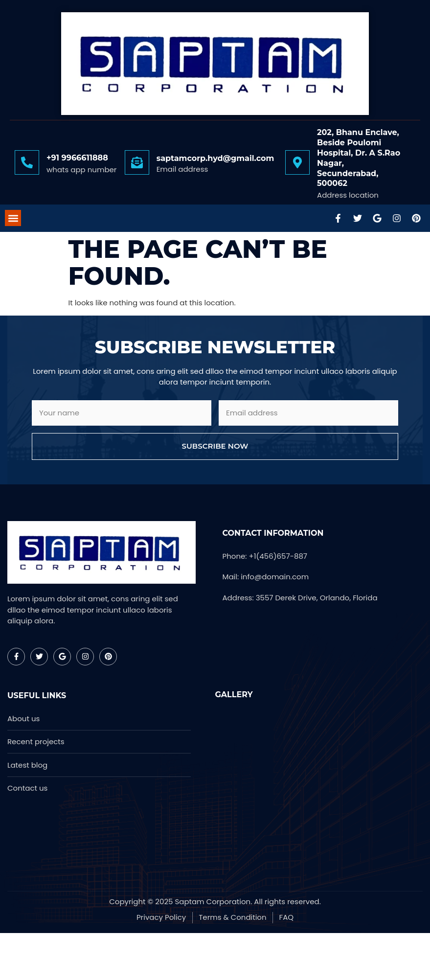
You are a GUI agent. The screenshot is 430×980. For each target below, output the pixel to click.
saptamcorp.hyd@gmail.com (215, 158)
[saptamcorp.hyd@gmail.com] (137, 162)
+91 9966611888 (77, 158)
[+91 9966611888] (27, 162)
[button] (13, 218)
